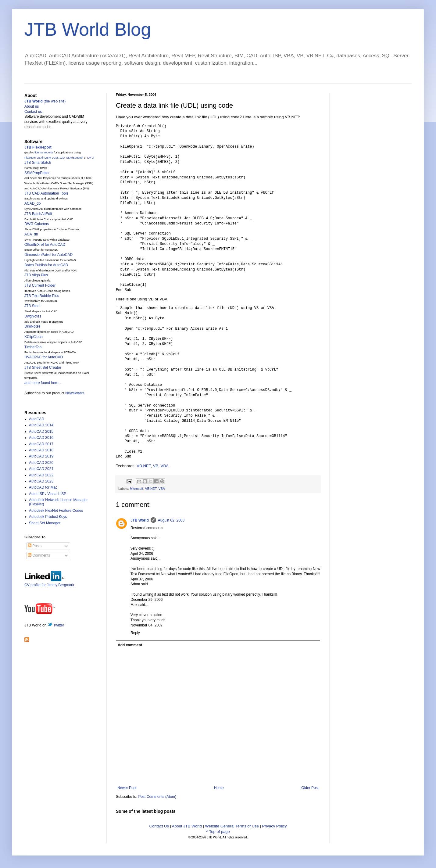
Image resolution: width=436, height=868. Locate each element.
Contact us (33, 112)
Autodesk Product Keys (48, 517)
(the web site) (45, 101)
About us (32, 106)
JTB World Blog (88, 29)
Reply (135, 633)
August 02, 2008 (171, 520)
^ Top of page (218, 832)
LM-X (91, 158)
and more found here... (43, 383)
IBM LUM (52, 158)
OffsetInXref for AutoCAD (45, 245)
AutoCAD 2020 (41, 463)
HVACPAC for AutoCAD (44, 357)
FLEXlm (40, 158)
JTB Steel (32, 306)
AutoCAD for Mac (43, 487)
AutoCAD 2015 (41, 432)
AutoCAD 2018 (41, 450)
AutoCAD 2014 (41, 425)
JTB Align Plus (36, 275)
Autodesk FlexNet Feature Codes (56, 511)
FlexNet (29, 158)
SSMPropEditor (37, 173)
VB (156, 466)
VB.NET (144, 466)
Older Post (310, 788)
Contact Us (159, 826)
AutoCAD (37, 419)
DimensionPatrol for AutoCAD (48, 255)
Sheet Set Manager (45, 523)
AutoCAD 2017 (41, 444)
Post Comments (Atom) (157, 797)
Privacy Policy (275, 826)
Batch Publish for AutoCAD (46, 265)
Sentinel (78, 158)
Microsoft (137, 489)
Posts (35, 546)
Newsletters (75, 393)
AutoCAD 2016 (41, 438)
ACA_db (31, 234)
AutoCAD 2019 (41, 456)
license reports (44, 152)
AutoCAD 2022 (41, 475)
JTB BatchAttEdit (38, 214)
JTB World (140, 520)
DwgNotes (33, 316)
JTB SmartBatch (38, 163)
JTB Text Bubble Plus (42, 296)
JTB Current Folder (40, 285)
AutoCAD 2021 (41, 469)
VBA (165, 466)
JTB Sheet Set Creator (43, 368)
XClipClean (34, 337)
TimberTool (33, 347)
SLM (69, 158)
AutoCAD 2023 (41, 481)
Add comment (130, 645)
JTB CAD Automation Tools (46, 193)
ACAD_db (32, 203)
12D (62, 158)
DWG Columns (37, 224)
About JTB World (187, 826)
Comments (39, 555)
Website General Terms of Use (232, 826)
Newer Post (127, 788)
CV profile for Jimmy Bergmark (49, 583)
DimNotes (32, 326)
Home (219, 788)
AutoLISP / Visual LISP (48, 494)
